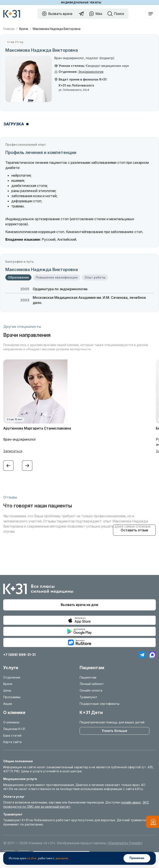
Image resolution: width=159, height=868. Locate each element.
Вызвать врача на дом (79, 605)
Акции (8, 704)
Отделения (12, 677)
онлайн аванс (131, 802)
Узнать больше (114, 731)
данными (62, 858)
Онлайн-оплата (91, 690)
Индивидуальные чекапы (81, 3)
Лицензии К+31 (14, 729)
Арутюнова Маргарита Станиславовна (37, 428)
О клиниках (11, 722)
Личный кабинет (92, 684)
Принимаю (137, 858)
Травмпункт (88, 697)
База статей (12, 735)
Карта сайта (12, 742)
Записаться (13, 451)
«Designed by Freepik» (125, 843)
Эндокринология (91, 72)
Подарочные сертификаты (100, 704)
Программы (12, 697)
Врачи (24, 29)
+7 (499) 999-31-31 (19, 655)
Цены (7, 690)
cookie (32, 858)
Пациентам (88, 677)
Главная (9, 29)
